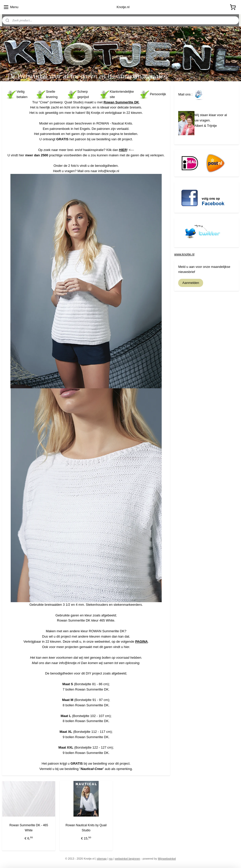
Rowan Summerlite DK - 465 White (29, 828)
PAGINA (142, 642)
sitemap (102, 859)
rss (111, 859)
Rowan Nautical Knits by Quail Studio (86, 828)
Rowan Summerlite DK (121, 102)
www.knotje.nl (184, 254)
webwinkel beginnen (127, 859)
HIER (123, 150)
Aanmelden (191, 283)
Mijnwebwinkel (167, 859)
